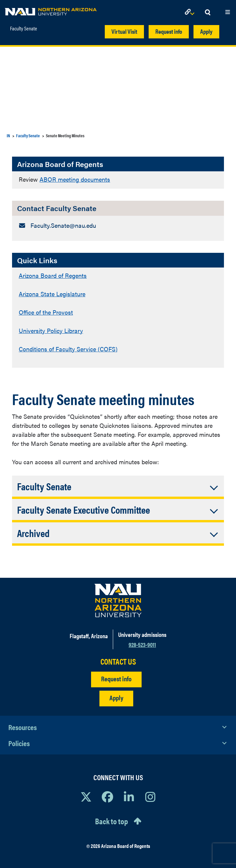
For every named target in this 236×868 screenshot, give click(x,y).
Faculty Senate (24, 28)
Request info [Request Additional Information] (116, 678)
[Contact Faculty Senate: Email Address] (118, 225)
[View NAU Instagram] (150, 797)
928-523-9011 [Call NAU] (142, 644)
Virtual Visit (124, 31)
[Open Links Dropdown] (191, 13)
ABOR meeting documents (75, 179)
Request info (169, 31)
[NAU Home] (51, 10)
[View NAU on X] (86, 797)
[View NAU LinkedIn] (129, 797)
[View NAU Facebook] (107, 797)
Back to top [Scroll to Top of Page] (111, 821)
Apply (206, 31)
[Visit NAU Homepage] (118, 600)
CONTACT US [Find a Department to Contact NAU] (118, 661)
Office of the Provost (46, 312)
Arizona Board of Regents (53, 275)
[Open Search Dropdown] (208, 13)
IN (8, 135)
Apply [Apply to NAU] (116, 698)
